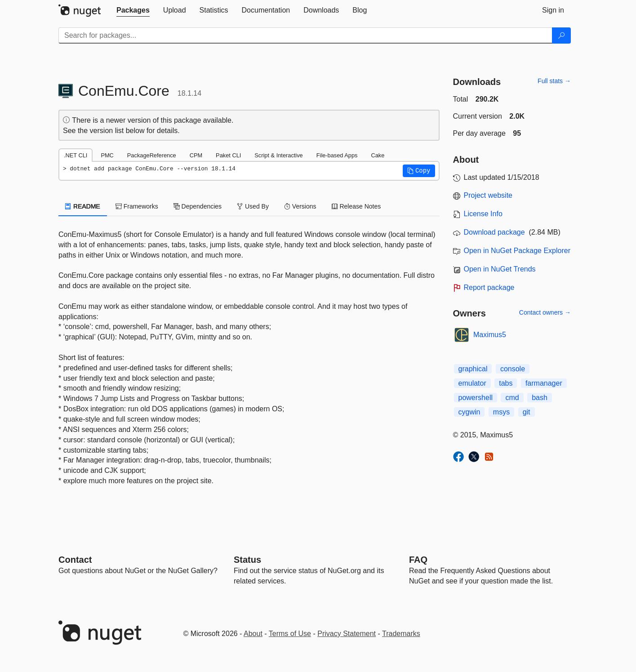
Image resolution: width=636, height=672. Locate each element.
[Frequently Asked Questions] (418, 560)
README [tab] (83, 206)
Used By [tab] (253, 206)
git (527, 412)
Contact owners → (545, 312)
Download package (494, 232)
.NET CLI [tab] (76, 155)
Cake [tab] (378, 155)
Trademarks (401, 634)
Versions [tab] (300, 206)
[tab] (133, 10)
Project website (488, 195)
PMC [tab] (107, 155)
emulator (472, 383)
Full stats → (554, 81)
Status (247, 560)
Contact (75, 560)
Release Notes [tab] (356, 206)
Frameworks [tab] (137, 206)
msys (501, 412)
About (253, 634)
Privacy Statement (347, 634)
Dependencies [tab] (198, 206)
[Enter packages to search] (305, 36)
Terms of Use (290, 634)
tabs (506, 383)
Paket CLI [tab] (228, 155)
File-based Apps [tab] (337, 155)
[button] (419, 171)
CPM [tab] (196, 155)
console (513, 369)
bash (540, 398)
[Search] (561, 36)
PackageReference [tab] (152, 155)
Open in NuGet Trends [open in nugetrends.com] (500, 269)
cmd (512, 398)
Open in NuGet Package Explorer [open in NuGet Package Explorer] (517, 251)
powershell (476, 398)
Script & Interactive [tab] (278, 155)
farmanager (544, 383)
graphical (473, 369)
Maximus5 (490, 335)
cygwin (469, 412)
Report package (489, 287)
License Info (483, 214)
